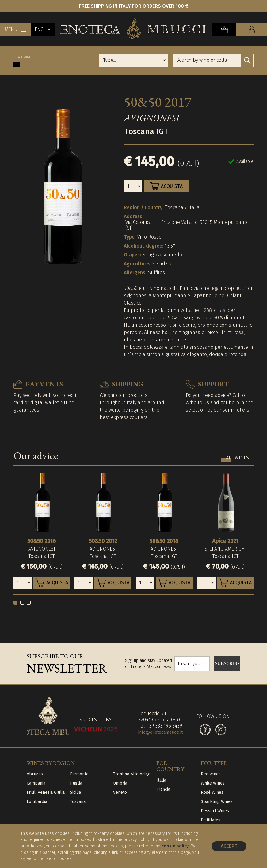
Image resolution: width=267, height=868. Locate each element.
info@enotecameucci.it (160, 732)
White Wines (213, 783)
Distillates (211, 820)
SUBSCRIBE (227, 664)
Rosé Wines (212, 792)
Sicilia (75, 792)
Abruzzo (35, 774)
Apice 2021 (225, 541)
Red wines (211, 774)
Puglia (76, 783)
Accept (229, 846)
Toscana (78, 802)
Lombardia (37, 802)
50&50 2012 (103, 541)
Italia (161, 780)
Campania (36, 783)
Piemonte (79, 774)
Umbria (120, 783)
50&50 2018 (164, 541)
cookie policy (175, 846)
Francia (163, 789)
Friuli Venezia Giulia (46, 792)
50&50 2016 (42, 541)
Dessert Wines (215, 811)
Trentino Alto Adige (132, 774)
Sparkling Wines (217, 802)
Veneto (120, 792)
